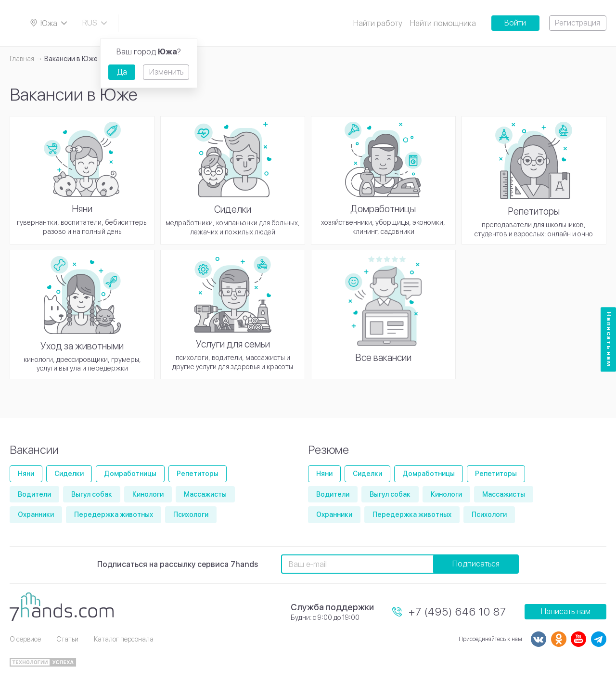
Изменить (166, 72)
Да (122, 72)
